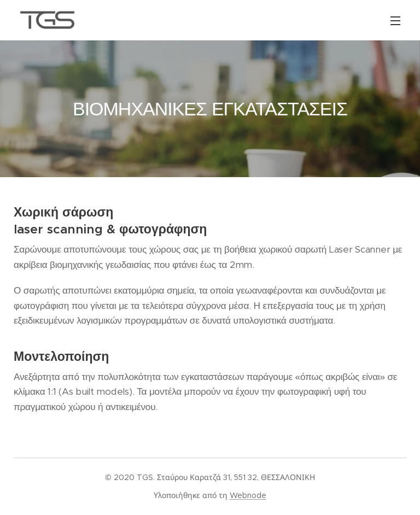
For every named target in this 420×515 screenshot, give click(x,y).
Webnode (248, 495)
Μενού (395, 21)
